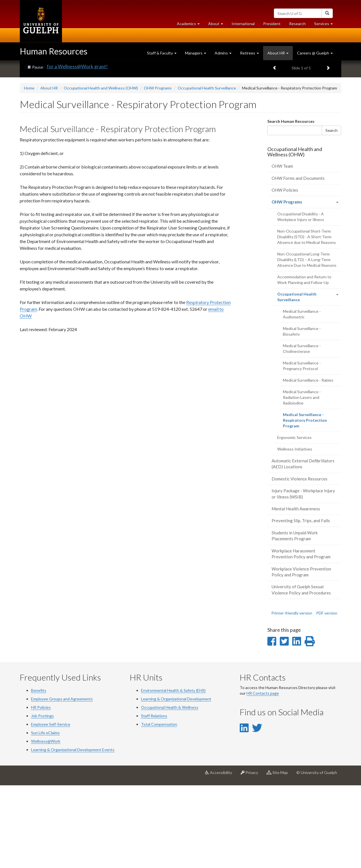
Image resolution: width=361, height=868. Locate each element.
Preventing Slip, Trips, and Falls (301, 603)
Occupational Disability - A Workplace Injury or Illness (301, 299)
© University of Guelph (317, 855)
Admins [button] (223, 53)
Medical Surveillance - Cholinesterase (302, 431)
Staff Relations (154, 798)
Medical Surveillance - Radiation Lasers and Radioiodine (302, 480)
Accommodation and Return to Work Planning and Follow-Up (304, 362)
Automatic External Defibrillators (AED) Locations (303, 546)
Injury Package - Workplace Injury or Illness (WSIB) (303, 576)
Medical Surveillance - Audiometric (302, 396)
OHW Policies (285, 272)
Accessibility (221, 857)
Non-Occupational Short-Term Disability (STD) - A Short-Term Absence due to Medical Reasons (307, 319)
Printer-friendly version (292, 695)
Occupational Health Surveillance (207, 170)
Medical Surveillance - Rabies (308, 463)
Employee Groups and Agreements (62, 781)
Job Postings (42, 798)
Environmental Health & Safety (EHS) (173, 773)
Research (300, 25)
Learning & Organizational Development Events (73, 832)
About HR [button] (278, 53)
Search (332, 213)
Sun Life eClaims (45, 815)
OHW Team (282, 248)
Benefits (39, 773)
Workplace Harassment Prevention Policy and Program (301, 636)
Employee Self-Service (51, 807)
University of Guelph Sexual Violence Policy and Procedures (301, 672)
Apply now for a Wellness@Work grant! (66, 149)
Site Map (279, 857)
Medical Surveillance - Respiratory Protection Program (305, 504)
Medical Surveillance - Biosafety (302, 414)
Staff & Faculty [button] (162, 53)
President (272, 24)
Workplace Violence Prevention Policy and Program (301, 654)
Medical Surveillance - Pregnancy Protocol (302, 448)
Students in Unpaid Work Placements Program (295, 618)
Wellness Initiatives (295, 531)
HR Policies (41, 790)
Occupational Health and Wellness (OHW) (101, 170)
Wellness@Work (46, 824)
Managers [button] (196, 53)
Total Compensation (159, 807)
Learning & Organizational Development (176, 781)
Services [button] (326, 25)
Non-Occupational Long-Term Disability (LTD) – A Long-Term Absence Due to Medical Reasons (307, 342)
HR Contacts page (263, 776)
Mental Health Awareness (296, 591)
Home (29, 170)
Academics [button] (190, 25)
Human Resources (54, 51)
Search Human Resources (291, 204)
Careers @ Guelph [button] (315, 53)
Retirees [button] (249, 53)
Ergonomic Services (294, 520)
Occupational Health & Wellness (170, 790)
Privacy (251, 857)
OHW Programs (158, 170)
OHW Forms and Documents (298, 261)
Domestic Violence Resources (300, 561)
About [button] (218, 25)
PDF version (327, 695)
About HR (49, 170)
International (243, 24)
